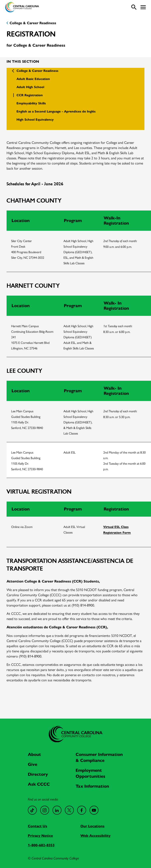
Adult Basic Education (33, 79)
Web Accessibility (95, 836)
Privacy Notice (40, 836)
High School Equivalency (35, 120)
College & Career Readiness (33, 23)
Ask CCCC (39, 784)
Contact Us (38, 826)
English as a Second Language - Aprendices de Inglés (56, 111)
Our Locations (92, 826)
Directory (38, 774)
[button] (143, 7)
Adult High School (30, 87)
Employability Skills (31, 103)
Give (33, 764)
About (34, 754)
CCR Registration (30, 95)
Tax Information (92, 786)
